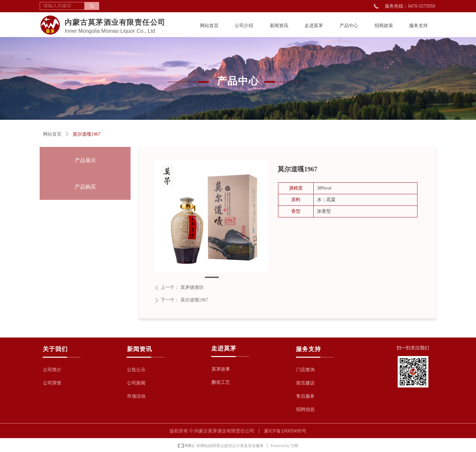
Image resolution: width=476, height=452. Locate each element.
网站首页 (52, 134)
